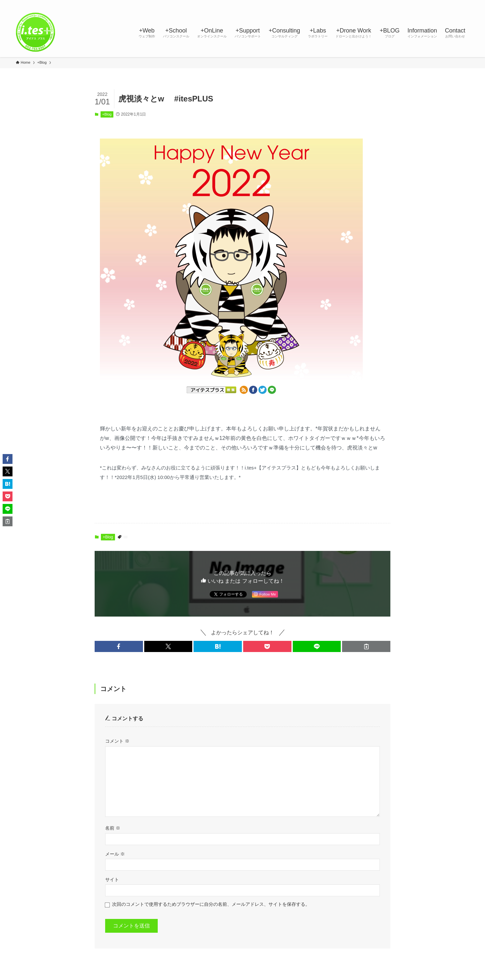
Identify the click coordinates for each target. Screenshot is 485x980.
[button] (119, 646)
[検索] (465, 4)
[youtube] (439, 4)
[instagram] (422, 4)
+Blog (107, 114)
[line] (431, 4)
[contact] (456, 4)
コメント (117, 741)
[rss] (448, 4)
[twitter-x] (414, 4)
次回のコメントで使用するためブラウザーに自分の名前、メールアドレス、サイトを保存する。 (211, 904)
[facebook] (405, 4)
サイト (112, 880)
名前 (113, 828)
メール (115, 854)
